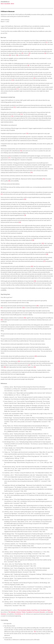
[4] (45, 53)
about (12, 4)
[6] (17, 55)
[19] (44, 179)
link (35, 632)
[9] (34, 78)
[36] (19, 361)
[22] (25, 199)
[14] (12, 116)
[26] (47, 254)
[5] (10, 55)
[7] (29, 55)
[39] (35, 367)
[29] (35, 281)
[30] (38, 306)
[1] (47, 42)
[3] (30, 53)
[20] (9, 181)
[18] (31, 172)
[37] (29, 365)
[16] (21, 151)
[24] (33, 240)
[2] (22, 53)
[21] (2, 194)
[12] (15, 107)
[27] (44, 261)
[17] (9, 158)
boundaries (7, 4)
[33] (25, 318)
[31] (2, 308)
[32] (24, 308)
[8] (28, 65)
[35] (36, 356)
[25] (43, 243)
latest (2, 4)
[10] (13, 80)
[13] (21, 114)
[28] (32, 266)
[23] (20, 222)
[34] (2, 320)
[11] (18, 89)
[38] (5, 367)
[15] (27, 133)
